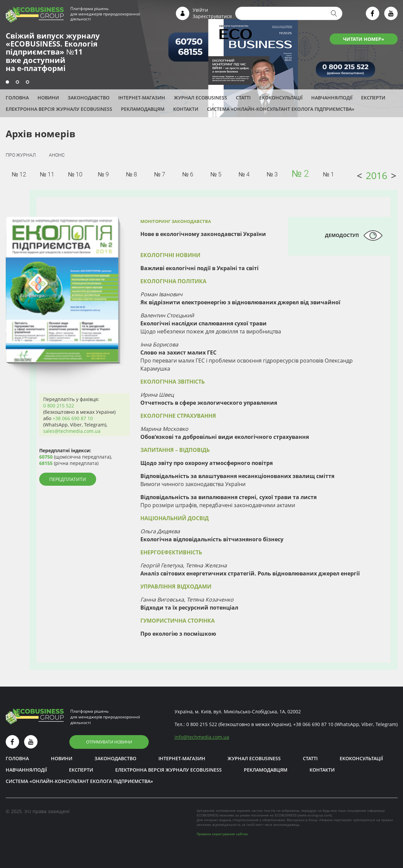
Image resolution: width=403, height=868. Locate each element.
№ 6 (188, 174)
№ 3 (272, 174)
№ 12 (19, 174)
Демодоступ (342, 235)
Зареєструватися (212, 16)
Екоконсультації (281, 98)
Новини (48, 98)
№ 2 (300, 174)
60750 (46, 457)
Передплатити (68, 479)
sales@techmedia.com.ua (72, 431)
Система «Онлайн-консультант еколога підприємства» (281, 109)
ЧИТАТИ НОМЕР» (364, 39)
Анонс (57, 155)
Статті (243, 98)
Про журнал (21, 155)
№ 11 (47, 174)
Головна (17, 98)
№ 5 (216, 174)
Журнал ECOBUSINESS (200, 98)
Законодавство (89, 98)
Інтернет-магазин (142, 98)
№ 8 (131, 174)
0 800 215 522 (59, 406)
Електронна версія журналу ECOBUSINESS (59, 109)
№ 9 (103, 174)
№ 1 (328, 174)
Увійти (200, 10)
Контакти (186, 109)
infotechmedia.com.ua (202, 737)
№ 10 (75, 174)
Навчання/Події (332, 98)
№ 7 (160, 174)
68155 (46, 463)
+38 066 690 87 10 (73, 418)
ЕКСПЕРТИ (373, 98)
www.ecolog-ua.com (315, 815)
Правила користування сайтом (222, 834)
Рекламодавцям (143, 109)
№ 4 (244, 174)
